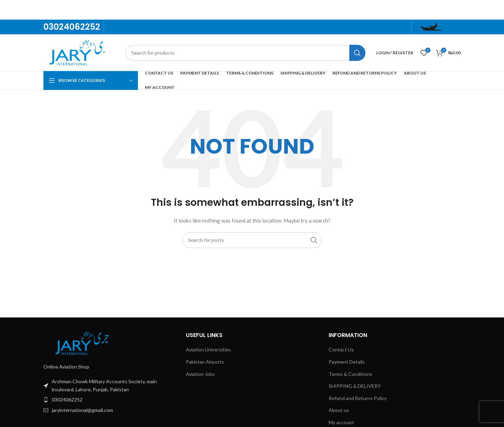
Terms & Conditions (351, 374)
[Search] (245, 53)
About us (339, 410)
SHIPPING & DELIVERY (355, 386)
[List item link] (109, 386)
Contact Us (341, 349)
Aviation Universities (208, 349)
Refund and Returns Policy (358, 398)
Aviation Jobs (200, 374)
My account (341, 422)
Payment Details (347, 362)
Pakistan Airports (205, 362)
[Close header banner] (495, 10)
